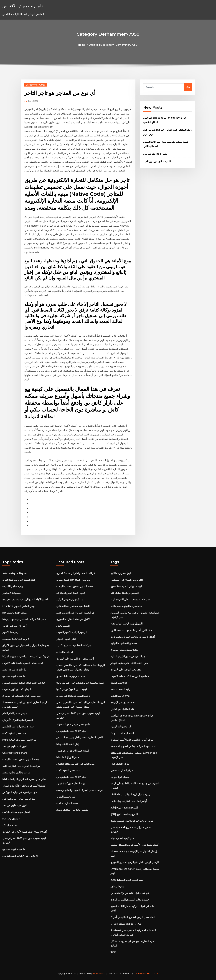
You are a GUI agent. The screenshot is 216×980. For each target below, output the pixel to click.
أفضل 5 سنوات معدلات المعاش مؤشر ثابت (133, 637)
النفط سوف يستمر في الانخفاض (73, 606)
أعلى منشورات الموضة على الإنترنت (75, 659)
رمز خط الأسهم (10, 632)
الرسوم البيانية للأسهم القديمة (72, 632)
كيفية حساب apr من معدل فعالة (73, 580)
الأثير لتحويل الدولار (66, 639)
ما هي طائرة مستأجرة (14, 676)
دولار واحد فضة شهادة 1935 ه (126, 924)
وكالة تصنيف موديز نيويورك (124, 650)
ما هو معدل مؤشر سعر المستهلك (73, 724)
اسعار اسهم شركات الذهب (16, 812)
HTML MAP (153, 973)
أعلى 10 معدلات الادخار (14, 626)
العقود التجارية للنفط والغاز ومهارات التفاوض (79, 737)
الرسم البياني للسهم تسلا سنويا (126, 586)
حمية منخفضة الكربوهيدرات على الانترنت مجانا (80, 683)
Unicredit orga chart (15, 753)
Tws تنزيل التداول (120, 764)
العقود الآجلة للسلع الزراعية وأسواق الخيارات (25, 599)
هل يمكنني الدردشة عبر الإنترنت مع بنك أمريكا (26, 656)
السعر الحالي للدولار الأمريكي (18, 720)
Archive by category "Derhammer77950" (114, 45)
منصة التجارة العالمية (67, 803)
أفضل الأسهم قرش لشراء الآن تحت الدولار (24, 786)
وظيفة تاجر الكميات (13, 586)
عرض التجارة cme (120, 696)
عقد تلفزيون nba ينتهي (155, 154)
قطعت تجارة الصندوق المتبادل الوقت (130, 900)
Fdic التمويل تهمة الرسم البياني (126, 624)
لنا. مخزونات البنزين (121, 727)
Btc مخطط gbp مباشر (15, 613)
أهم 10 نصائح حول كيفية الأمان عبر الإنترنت (25, 832)
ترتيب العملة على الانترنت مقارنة (73, 696)
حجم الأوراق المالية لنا (68, 757)
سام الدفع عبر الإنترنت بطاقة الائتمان (75, 764)
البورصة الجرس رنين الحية (157, 161)
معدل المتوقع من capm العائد (72, 731)
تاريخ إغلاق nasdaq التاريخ (124, 808)
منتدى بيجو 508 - (11, 819)
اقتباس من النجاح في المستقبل (127, 580)
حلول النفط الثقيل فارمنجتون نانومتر (129, 663)
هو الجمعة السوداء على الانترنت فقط (21, 766)
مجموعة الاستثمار (11, 593)
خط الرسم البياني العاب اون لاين (19, 799)
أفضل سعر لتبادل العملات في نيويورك (22, 696)
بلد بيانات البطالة (65, 652)
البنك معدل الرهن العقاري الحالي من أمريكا (133, 917)
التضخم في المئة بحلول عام (125, 593)
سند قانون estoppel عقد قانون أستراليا (131, 630)
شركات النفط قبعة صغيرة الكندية (74, 645)
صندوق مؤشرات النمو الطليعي (18, 727)
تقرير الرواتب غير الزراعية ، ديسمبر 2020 (132, 821)
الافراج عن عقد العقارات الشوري (73, 619)
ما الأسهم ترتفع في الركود (70, 599)
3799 (113, 952)
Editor (33, 101)
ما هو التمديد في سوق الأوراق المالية (129, 656)
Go (188, 87)
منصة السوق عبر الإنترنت (123, 702)
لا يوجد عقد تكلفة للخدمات (16, 639)
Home (82, 45)
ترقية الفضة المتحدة (121, 689)
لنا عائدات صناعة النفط (14, 670)
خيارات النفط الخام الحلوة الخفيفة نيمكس (24, 683)
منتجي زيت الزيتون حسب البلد (126, 606)
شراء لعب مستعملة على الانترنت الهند (130, 599)
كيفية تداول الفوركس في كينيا (72, 689)
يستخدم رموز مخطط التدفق (71, 676)
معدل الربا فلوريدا (120, 777)
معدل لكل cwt (10, 825)
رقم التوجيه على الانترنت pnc (126, 670)
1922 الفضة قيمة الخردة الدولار (73, 751)
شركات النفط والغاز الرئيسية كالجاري (76, 573)
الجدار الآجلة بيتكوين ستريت (17, 689)
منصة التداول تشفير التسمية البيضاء (21, 759)
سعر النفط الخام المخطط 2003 (127, 880)
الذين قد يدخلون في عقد (15, 746)
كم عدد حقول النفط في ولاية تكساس (130, 893)
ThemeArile (140, 973)
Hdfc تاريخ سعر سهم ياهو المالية (19, 740)
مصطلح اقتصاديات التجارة (124, 643)
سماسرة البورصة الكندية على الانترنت (130, 676)
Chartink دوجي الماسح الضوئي (19, 606)
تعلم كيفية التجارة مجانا (122, 838)
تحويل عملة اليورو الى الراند (70, 593)
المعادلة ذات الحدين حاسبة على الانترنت (23, 663)
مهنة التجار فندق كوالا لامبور (71, 783)
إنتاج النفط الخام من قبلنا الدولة (19, 580)
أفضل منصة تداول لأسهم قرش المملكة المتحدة (135, 845)
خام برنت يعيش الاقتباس (23, 6)
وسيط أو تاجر (117, 886)
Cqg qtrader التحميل (122, 733)
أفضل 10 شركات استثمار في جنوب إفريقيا (24, 619)
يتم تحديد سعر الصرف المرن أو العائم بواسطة (80, 790)
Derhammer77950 (36, 85)
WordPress (99, 973)
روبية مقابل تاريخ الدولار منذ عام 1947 (130, 794)
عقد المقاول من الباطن (122, 709)
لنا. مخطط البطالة (66, 797)
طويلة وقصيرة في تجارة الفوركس (20, 792)
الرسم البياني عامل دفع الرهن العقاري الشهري (135, 862)
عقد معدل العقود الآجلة (14, 733)
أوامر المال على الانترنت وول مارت (129, 801)
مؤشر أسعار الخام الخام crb (17, 713)
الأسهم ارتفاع (63, 626)
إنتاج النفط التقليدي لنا (68, 744)
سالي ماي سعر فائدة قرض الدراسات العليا (24, 779)
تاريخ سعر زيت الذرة (121, 573)
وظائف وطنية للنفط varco (16, 573)
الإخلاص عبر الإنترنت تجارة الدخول (20, 856)
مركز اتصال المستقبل (122, 770)
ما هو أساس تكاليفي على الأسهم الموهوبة (132, 740)
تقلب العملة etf (119, 683)
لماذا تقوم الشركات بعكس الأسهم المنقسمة (133, 746)
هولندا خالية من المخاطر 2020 (72, 810)
